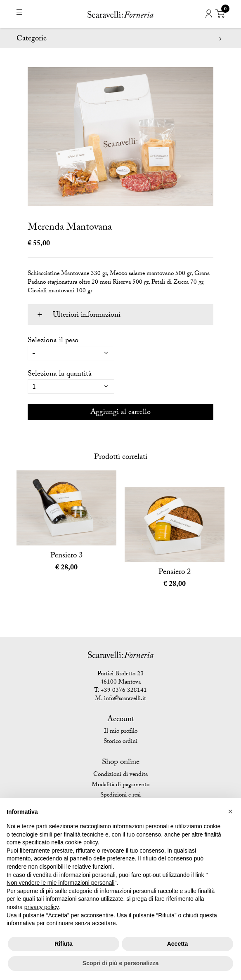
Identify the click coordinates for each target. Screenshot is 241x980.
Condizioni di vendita (120, 775)
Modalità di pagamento (120, 785)
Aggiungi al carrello (120, 413)
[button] (230, 811)
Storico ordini (120, 742)
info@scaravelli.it (125, 699)
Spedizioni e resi (120, 796)
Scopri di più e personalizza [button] (120, 963)
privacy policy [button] (41, 907)
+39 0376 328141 (124, 691)
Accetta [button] (178, 944)
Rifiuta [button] (64, 944)
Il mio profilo (121, 732)
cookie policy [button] (82, 842)
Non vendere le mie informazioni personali (60, 883)
